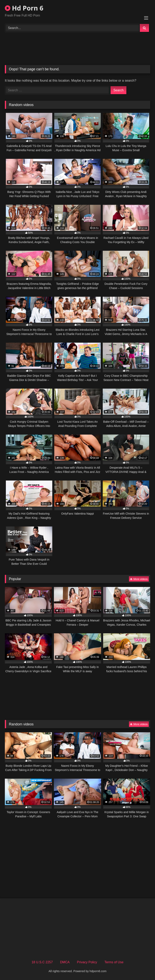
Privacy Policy (87, 962)
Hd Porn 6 (24, 8)
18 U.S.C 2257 (42, 962)
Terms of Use (114, 962)
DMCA (65, 962)
